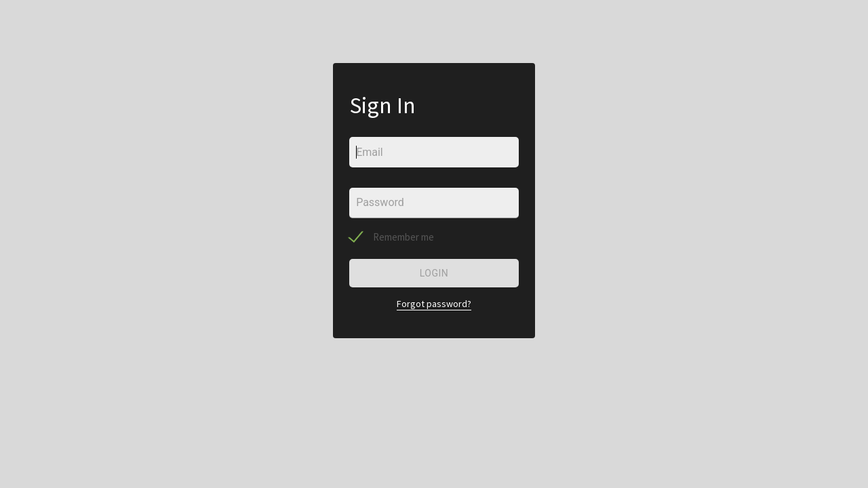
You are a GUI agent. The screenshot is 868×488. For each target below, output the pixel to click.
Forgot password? (434, 304)
